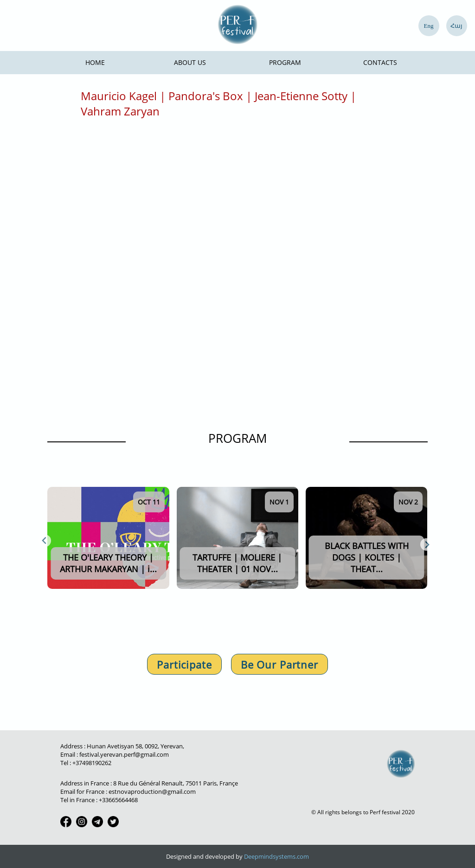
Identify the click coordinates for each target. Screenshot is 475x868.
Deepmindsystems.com (276, 856)
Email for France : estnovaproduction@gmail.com (128, 791)
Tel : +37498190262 (86, 763)
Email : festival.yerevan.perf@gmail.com (115, 754)
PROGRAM (237, 438)
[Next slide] (427, 545)
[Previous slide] (45, 541)
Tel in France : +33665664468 (99, 800)
